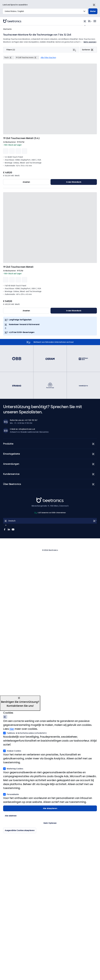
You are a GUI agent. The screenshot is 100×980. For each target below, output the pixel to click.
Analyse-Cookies (12, 751)
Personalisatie (11, 794)
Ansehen (26, 182)
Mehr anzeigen (90, 42)
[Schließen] (95, 5)
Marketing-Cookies (13, 768)
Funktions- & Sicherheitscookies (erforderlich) (25, 733)
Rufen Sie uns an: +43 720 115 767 (24, 420)
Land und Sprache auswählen (15, 5)
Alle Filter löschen (48, 58)
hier (12, 729)
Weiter (93, 11)
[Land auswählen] (45, 11)
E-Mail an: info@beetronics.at (22, 429)
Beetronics (41, 499)
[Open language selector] (50, 521)
